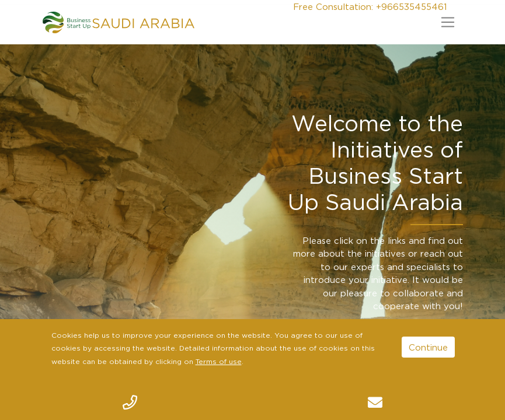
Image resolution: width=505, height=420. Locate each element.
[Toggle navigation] (448, 22)
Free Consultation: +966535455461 (370, 6)
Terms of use (219, 361)
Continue (428, 347)
